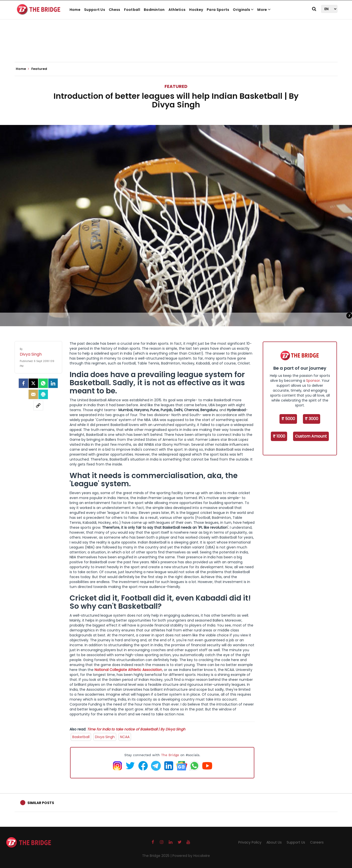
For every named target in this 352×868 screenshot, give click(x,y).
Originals (243, 10)
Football (132, 10)
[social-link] (38, 405)
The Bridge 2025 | (157, 856)
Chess (115, 10)
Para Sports (218, 10)
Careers (317, 842)
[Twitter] (33, 383)
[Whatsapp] (43, 383)
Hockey (196, 10)
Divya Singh (105, 737)
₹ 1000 (279, 436)
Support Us (95, 10)
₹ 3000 (312, 419)
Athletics (177, 10)
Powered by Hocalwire (191, 856)
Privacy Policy (250, 842)
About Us (274, 842)
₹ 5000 (288, 419)
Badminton (154, 10)
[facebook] (23, 383)
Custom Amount (311, 436)
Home (75, 10)
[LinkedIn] (53, 383)
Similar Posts (41, 803)
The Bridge (170, 755)
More (264, 10)
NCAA (125, 737)
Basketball (81, 737)
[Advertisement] (176, 47)
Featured (176, 86)
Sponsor (313, 381)
